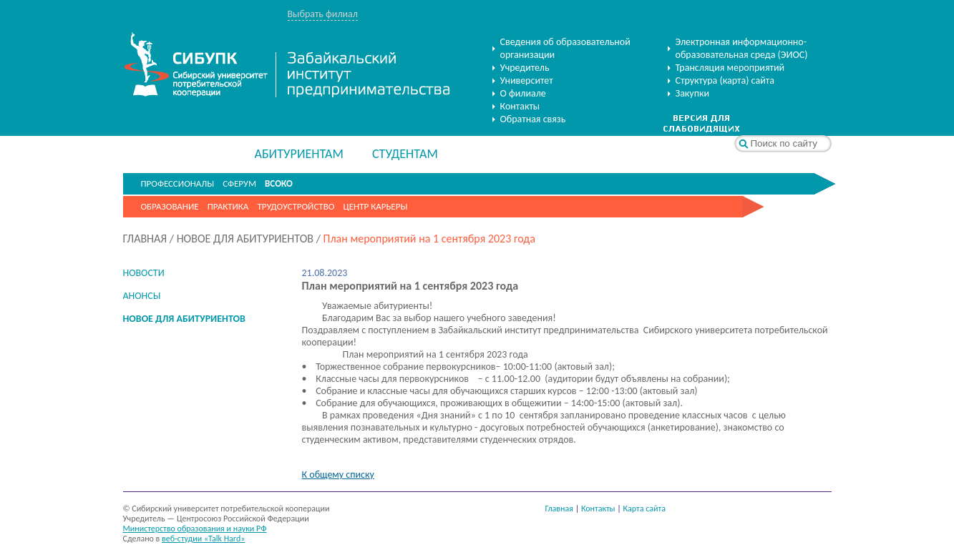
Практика (228, 206)
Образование (170, 206)
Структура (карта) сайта (725, 80)
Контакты (520, 106)
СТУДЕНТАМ (405, 154)
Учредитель (525, 68)
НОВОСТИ (144, 273)
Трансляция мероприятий (730, 68)
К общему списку (338, 475)
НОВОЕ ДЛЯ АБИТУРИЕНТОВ (245, 239)
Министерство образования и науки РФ (195, 529)
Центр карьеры (375, 206)
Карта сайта (644, 509)
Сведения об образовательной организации (565, 48)
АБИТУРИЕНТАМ (299, 154)
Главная (559, 509)
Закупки (693, 93)
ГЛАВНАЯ (145, 239)
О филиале (523, 93)
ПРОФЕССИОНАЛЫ (178, 183)
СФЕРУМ (239, 183)
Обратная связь (533, 119)
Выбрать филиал (323, 14)
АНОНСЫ (142, 296)
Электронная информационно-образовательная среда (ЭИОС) (742, 48)
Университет (527, 80)
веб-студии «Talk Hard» (203, 539)
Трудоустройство (296, 206)
